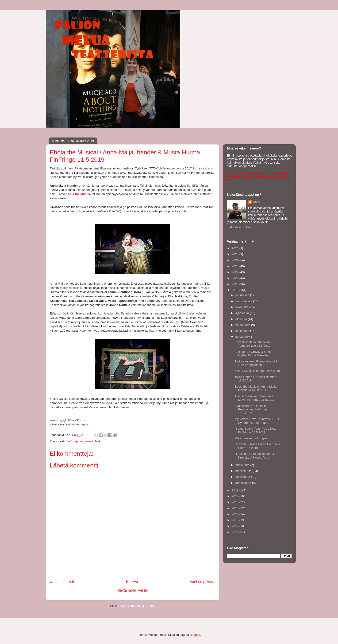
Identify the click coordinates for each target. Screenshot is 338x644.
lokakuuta (242, 307)
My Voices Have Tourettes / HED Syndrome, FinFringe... (257, 421)
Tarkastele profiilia (239, 227)
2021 (236, 278)
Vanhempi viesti (203, 582)
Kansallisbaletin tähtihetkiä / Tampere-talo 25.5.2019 (253, 344)
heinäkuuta (243, 325)
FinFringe (72, 441)
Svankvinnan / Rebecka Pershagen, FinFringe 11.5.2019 (251, 409)
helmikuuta (243, 477)
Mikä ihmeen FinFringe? (251, 438)
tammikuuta (244, 483)
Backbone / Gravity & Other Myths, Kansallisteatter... (253, 354)
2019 (236, 290)
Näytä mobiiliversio (133, 590)
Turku (98, 441)
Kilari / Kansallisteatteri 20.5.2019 (257, 371)
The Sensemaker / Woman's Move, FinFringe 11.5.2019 (254, 398)
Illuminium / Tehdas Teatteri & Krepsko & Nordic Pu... (254, 456)
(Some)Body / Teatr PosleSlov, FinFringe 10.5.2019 (255, 430)
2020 (236, 284)
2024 (236, 260)
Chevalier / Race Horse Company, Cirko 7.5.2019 (257, 446)
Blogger (195, 635)
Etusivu (132, 582)
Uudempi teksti (62, 582)
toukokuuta (243, 337)
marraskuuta (244, 301)
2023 (236, 266)
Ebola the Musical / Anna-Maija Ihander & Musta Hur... (255, 388)
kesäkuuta (243, 331)
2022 (236, 272)
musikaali (87, 441)
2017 (236, 496)
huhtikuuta (243, 465)
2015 (236, 508)
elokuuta (242, 319)
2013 (236, 520)
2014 (236, 514)
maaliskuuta (244, 471)
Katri (256, 202)
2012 (236, 526)
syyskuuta (243, 313)
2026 (236, 248)
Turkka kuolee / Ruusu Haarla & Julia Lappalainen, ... (256, 363)
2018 (236, 490)
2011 (236, 532)
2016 (236, 502)
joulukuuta (243, 295)
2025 (236, 254)
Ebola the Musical (79, 194)
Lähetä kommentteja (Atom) (137, 606)
